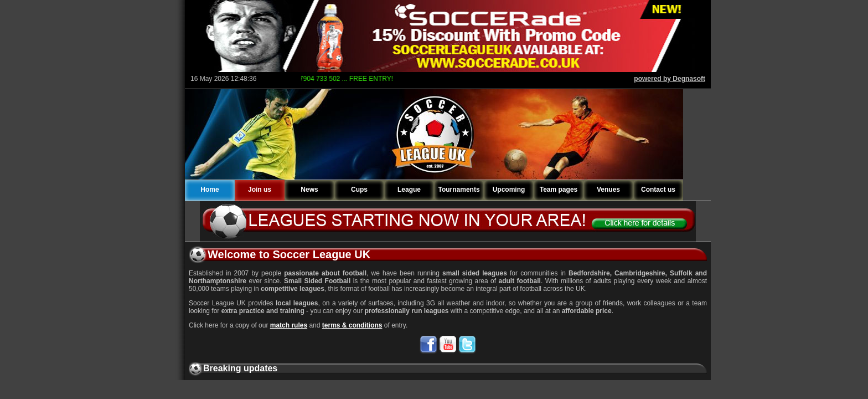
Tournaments (459, 190)
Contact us (658, 190)
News (309, 190)
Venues (608, 190)
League (409, 190)
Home (210, 190)
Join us (260, 190)
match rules (289, 325)
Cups (359, 190)
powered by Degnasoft (670, 79)
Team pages (559, 190)
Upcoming (509, 190)
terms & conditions (352, 325)
